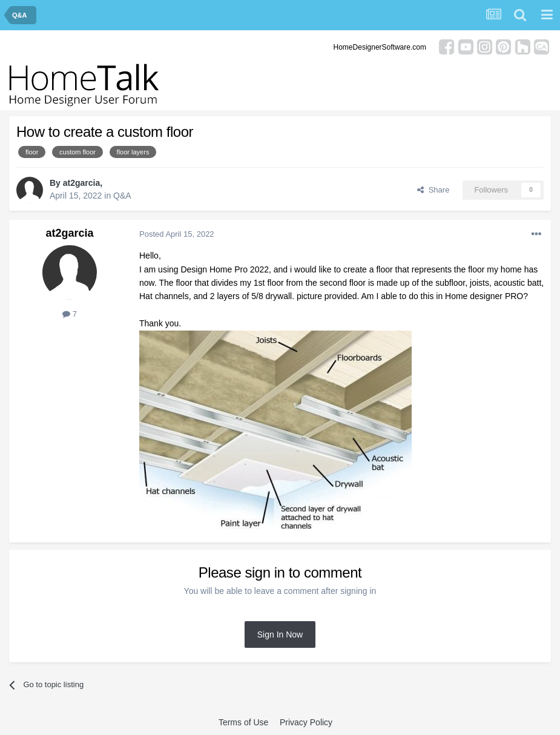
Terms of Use (243, 722)
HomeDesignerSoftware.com (380, 47)
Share (433, 190)
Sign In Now (280, 634)
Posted (177, 234)
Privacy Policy (306, 722)
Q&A (122, 196)
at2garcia (81, 183)
